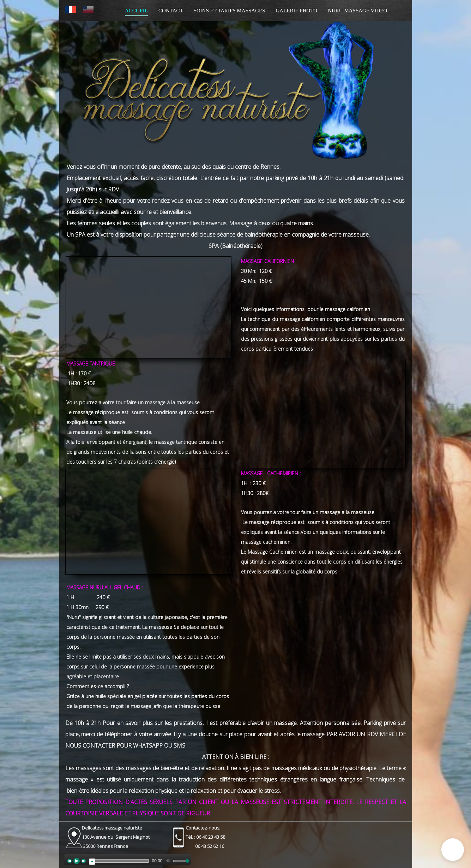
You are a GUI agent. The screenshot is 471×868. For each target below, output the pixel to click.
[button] (453, 850)
